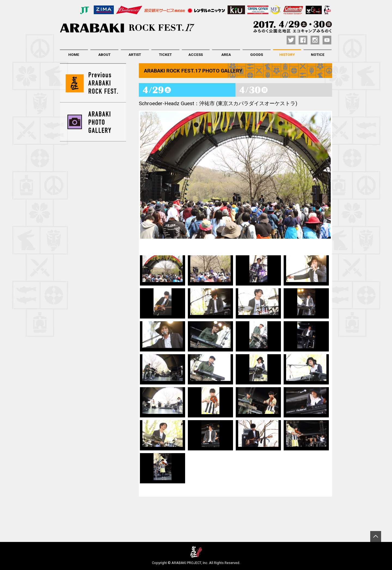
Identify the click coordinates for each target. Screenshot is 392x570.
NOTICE (318, 54)
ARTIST (135, 54)
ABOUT (104, 54)
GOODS (257, 54)
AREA (226, 54)
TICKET (165, 54)
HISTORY (287, 54)
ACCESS (196, 54)
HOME (74, 54)
